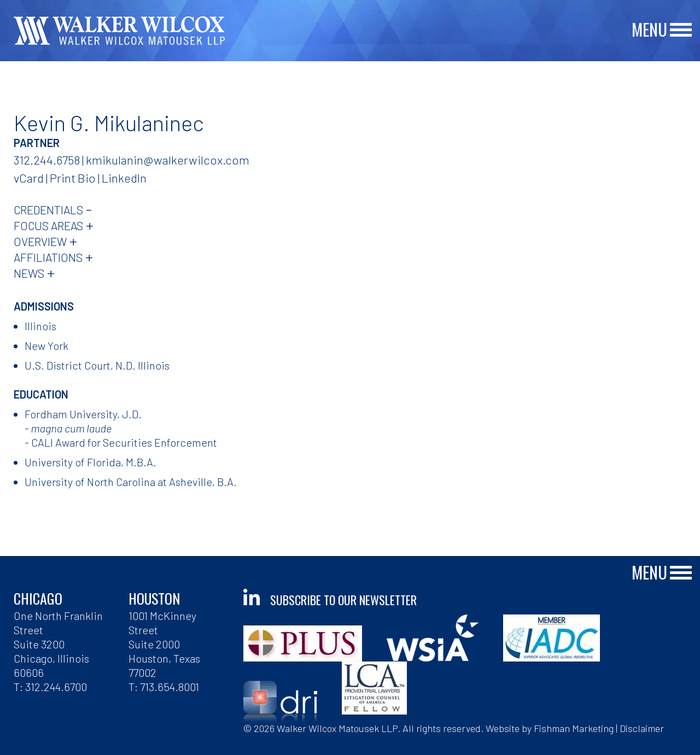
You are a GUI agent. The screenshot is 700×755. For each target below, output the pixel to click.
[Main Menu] (681, 30)
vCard (29, 178)
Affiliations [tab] (48, 257)
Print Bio (73, 178)
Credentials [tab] (48, 210)
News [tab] (29, 273)
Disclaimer (642, 728)
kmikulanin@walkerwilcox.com (168, 160)
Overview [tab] (40, 241)
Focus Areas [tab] (48, 226)
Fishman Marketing (574, 728)
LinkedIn (124, 178)
